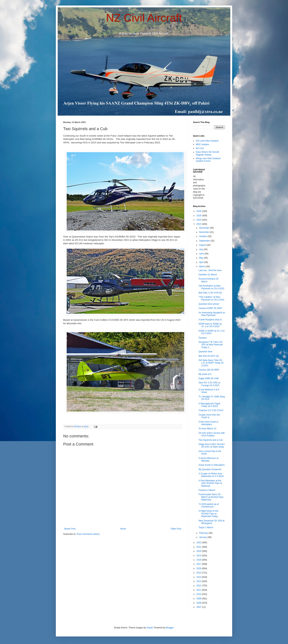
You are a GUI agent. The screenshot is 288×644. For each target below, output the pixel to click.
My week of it (205, 374)
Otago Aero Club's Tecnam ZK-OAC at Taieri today (212, 446)
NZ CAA (200, 148)
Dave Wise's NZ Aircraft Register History (207, 153)
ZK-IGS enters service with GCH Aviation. (212, 434)
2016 (199, 568)
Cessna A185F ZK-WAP (210, 308)
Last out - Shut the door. (210, 270)
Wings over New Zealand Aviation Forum (208, 160)
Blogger (170, 628)
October (203, 236)
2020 (199, 551)
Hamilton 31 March (208, 275)
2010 (199, 594)
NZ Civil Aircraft (144, 18)
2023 (199, 224)
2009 (199, 599)
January (203, 537)
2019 (199, 556)
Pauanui (203, 338)
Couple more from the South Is (209, 416)
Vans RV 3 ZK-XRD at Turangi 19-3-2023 (209, 384)
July (201, 249)
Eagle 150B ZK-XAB (209, 378)
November (205, 232)
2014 (199, 577)
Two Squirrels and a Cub (211, 440)
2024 (199, 220)
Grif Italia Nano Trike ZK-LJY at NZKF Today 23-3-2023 (211, 363)
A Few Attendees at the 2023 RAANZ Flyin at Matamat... (210, 483)
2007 (199, 607)
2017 (199, 564)
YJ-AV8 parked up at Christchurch (209, 505)
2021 (199, 547)
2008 (199, 603)
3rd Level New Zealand (207, 141)
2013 (199, 581)
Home (123, 529)
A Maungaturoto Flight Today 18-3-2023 (209, 405)
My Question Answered (210, 469)
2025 (199, 216)
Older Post (176, 529)
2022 (199, 543)
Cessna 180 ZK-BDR (209, 370)
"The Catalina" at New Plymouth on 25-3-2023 (211, 298)
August (203, 245)
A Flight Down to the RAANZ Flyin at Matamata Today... (209, 514)
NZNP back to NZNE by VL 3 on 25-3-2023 (210, 325)
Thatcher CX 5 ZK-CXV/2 (211, 410)
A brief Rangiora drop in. (210, 320)
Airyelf (150, 628)
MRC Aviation (202, 144)
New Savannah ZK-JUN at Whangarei (211, 522)
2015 (199, 573)
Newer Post (70, 529)
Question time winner (209, 304)
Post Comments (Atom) (88, 534)
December (205, 228)
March (202, 266)
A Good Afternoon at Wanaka (208, 459)
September (205, 241)
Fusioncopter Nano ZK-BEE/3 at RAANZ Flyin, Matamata (211, 497)
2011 (199, 590)
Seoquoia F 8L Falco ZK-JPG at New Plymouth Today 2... (211, 345)
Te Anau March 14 (207, 429)
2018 (199, 560)
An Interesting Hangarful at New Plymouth (212, 314)
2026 (199, 211)
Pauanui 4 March (207, 490)
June (202, 254)
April (202, 262)
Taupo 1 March (206, 527)
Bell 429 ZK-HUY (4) (209, 356)
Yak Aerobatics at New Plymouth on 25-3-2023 (211, 287)
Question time (205, 352)
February (204, 533)
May (201, 258)
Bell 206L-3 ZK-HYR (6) (210, 293)
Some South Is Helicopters (212, 465)
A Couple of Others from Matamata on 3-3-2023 (211, 475)
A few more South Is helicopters (208, 423)
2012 (199, 586)
